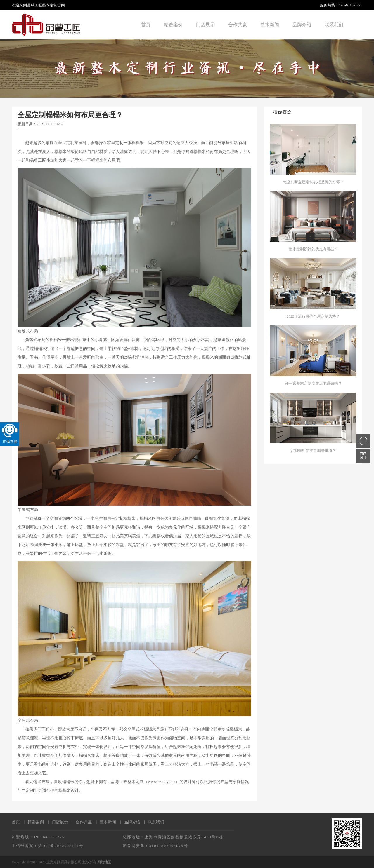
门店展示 (205, 25)
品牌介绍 (302, 25)
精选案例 (173, 25)
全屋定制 (66, 143)
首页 (146, 25)
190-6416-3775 (351, 5)
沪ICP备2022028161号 (61, 846)
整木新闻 (270, 25)
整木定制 (50, 5)
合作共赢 (238, 25)
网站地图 (104, 862)
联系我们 (334, 25)
